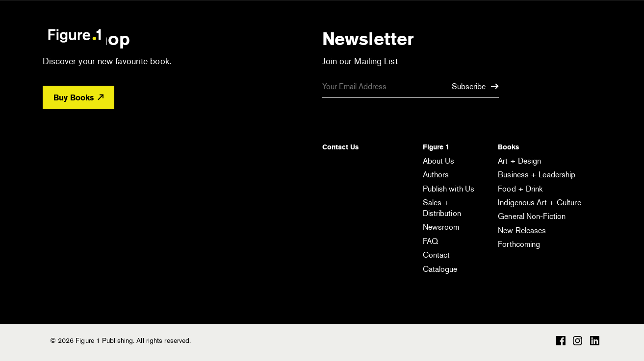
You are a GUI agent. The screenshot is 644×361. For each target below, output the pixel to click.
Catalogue (440, 269)
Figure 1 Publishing (75, 35)
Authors (436, 175)
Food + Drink (520, 189)
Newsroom (441, 227)
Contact (437, 255)
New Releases (522, 230)
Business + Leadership (537, 175)
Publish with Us (449, 189)
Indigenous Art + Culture (539, 203)
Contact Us (340, 147)
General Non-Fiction (532, 216)
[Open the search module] (546, 35)
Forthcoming (519, 244)
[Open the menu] (586, 37)
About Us (439, 161)
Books (508, 147)
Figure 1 (436, 147)
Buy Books (78, 98)
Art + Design (519, 161)
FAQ (430, 241)
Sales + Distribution (442, 208)
